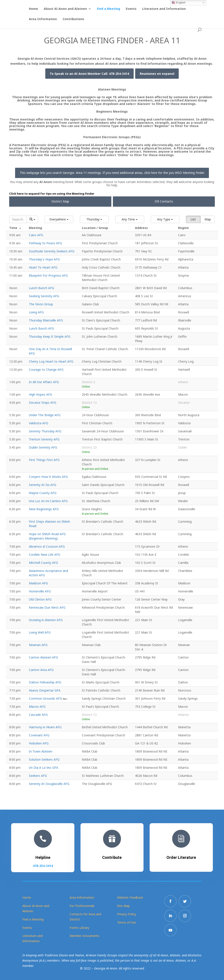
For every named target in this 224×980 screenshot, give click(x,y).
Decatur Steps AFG (43, 403)
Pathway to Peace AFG (45, 243)
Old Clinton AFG (40, 599)
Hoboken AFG (39, 743)
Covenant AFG (39, 735)
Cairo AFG (36, 235)
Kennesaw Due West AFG (47, 607)
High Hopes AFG (40, 394)
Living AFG (36, 312)
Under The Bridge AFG (45, 415)
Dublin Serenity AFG (43, 447)
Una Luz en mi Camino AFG (48, 501)
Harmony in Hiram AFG (45, 727)
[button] (59, 219)
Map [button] (208, 219)
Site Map (123, 906)
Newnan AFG (38, 645)
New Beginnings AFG (44, 509)
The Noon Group (41, 304)
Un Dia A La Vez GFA (44, 768)
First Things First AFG (44, 460)
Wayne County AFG (43, 493)
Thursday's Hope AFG (44, 259)
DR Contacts (164, 201)
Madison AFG (38, 583)
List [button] (193, 219)
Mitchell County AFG (43, 563)
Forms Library (79, 928)
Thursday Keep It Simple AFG (50, 336)
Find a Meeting (108, 9)
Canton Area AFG (41, 670)
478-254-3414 (43, 865)
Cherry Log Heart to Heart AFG (51, 361)
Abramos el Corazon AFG (47, 546)
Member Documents (84, 936)
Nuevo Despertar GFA (45, 690)
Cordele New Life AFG (45, 555)
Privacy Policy (127, 914)
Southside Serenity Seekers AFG (52, 251)
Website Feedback (130, 897)
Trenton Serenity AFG (44, 439)
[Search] (18, 219)
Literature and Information (164, 9)
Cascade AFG (38, 715)
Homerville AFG (40, 591)
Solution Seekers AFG (44, 759)
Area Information (43, 19)
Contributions (73, 19)
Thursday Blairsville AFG (46, 320)
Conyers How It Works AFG (48, 477)
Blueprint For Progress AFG (48, 275)
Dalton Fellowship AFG (45, 682)
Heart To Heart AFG (43, 267)
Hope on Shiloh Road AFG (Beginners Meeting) (47, 536)
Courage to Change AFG (46, 369)
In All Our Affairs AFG (44, 382)
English (179, 3)
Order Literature (181, 857)
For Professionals (82, 906)
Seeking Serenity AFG (44, 296)
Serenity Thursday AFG (45, 431)
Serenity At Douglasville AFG (49, 784)
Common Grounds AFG (46, 698)
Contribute (112, 857)
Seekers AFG (38, 776)
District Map (60, 201)
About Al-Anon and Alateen (65, 9)
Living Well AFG (40, 632)
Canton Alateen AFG (43, 657)
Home (33, 9)
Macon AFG (37, 707)
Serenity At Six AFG (43, 485)
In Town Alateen (41, 751)
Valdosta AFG (38, 423)
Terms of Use (127, 922)
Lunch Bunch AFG (41, 288)
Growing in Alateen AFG (46, 620)
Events (131, 9)
